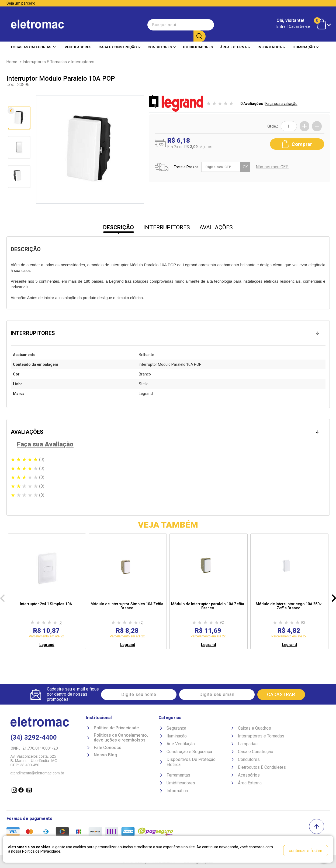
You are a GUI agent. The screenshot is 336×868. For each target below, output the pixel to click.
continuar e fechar (306, 851)
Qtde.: (273, 126)
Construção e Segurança (189, 752)
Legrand (47, 645)
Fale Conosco (108, 749)
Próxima (18, 200)
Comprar (297, 142)
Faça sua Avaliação (45, 444)
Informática (272, 43)
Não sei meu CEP (273, 166)
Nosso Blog (105, 756)
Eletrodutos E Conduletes (262, 768)
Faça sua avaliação (281, 104)
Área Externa (235, 43)
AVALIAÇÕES (216, 227)
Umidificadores (198, 43)
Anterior (18, 101)
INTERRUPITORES (167, 227)
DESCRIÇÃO (119, 227)
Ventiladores (78, 43)
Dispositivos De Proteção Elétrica (191, 763)
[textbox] (176, 23)
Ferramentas (178, 776)
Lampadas (248, 745)
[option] (47, 591)
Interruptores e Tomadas (45, 62)
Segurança (176, 729)
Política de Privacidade (116, 729)
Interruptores (83, 62)
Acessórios (249, 776)
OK (247, 166)
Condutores (162, 43)
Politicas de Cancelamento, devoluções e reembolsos (121, 739)
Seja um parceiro (21, 3)
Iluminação (306, 43)
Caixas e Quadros (254, 729)
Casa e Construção (120, 43)
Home (12, 62)
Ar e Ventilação (181, 745)
